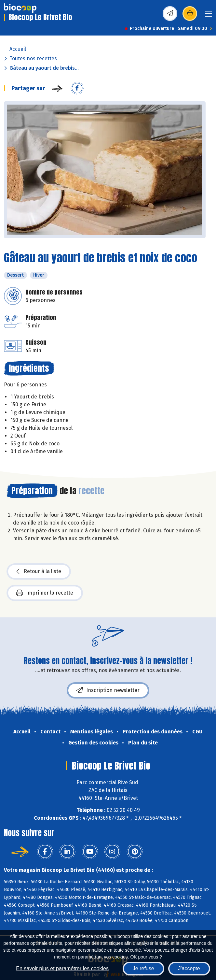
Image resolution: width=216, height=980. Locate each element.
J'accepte (189, 968)
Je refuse (143, 968)
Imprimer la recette (45, 593)
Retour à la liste (39, 571)
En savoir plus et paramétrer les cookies (62, 968)
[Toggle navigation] (209, 16)
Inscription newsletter (108, 690)
